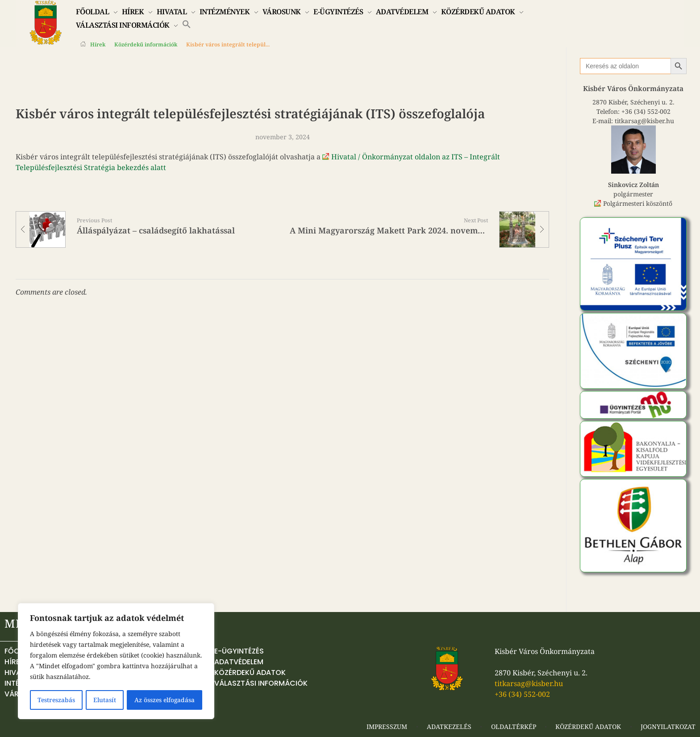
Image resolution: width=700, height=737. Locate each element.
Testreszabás (56, 700)
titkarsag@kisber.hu (644, 121)
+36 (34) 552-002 (646, 111)
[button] (187, 24)
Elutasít (104, 700)
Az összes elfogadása (165, 700)
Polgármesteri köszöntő (638, 203)
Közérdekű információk (146, 44)
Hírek (98, 44)
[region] (116, 662)
